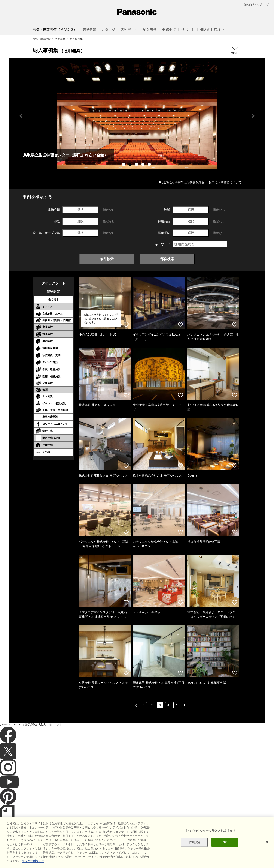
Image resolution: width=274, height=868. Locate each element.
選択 (80, 210)
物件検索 (107, 259)
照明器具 (60, 39)
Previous (21, 116)
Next (253, 116)
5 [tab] (150, 165)
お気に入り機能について (225, 182)
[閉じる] (267, 842)
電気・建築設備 (42, 39)
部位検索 (167, 259)
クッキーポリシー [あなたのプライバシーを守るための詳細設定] (33, 861)
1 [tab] (124, 165)
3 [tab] (137, 165)
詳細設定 (194, 842)
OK (225, 842)
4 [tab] (143, 165)
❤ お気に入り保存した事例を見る (182, 182)
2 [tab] (131, 165)
